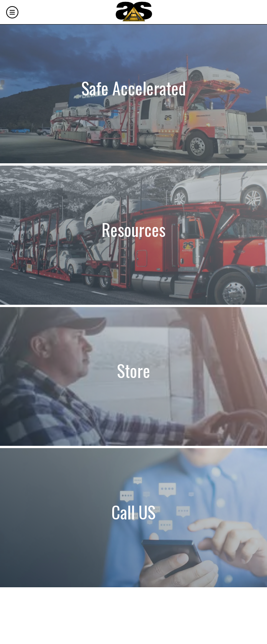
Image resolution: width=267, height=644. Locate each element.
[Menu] (12, 12)
